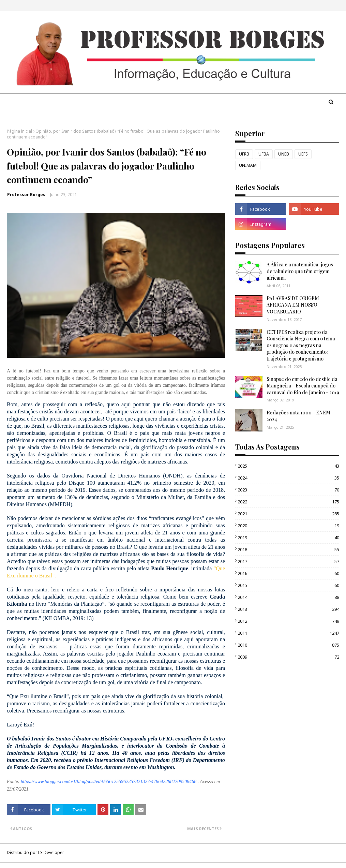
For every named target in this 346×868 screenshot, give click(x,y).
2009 (288, 657)
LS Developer (51, 852)
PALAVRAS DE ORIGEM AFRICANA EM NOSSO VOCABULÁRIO (293, 305)
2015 (288, 585)
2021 (288, 514)
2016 (288, 573)
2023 (288, 490)
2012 (288, 621)
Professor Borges (26, 195)
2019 (288, 538)
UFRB (244, 154)
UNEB (284, 154)
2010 (288, 645)
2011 (288, 633)
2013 (288, 609)
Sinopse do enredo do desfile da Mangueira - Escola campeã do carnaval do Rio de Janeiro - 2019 (303, 386)
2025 (288, 466)
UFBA (264, 154)
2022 (288, 502)
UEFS (303, 154)
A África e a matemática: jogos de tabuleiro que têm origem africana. (300, 271)
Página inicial (19, 131)
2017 (288, 561)
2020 (288, 526)
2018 (288, 549)
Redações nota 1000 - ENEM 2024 (298, 416)
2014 (288, 597)
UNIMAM (248, 165)
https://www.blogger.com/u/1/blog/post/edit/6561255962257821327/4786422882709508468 (109, 782)
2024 (288, 478)
